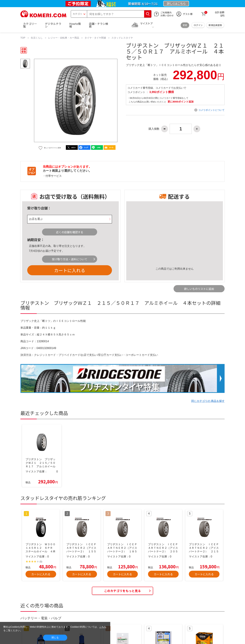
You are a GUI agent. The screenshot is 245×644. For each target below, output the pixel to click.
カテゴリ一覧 (30, 25)
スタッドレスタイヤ (122, 38)
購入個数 (154, 129)
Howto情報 (75, 25)
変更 (185, 25)
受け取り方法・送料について (70, 259)
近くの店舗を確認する (70, 232)
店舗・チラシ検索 (99, 25)
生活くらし (37, 38)
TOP (23, 38)
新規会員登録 (215, 25)
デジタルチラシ (53, 25)
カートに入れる (70, 270)
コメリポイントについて (211, 110)
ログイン (198, 25)
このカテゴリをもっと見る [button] (122, 591)
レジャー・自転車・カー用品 (64, 38)
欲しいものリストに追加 (199, 289)
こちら (103, 627)
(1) (41, 562)
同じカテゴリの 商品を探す (208, 401)
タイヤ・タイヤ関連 (95, 38)
